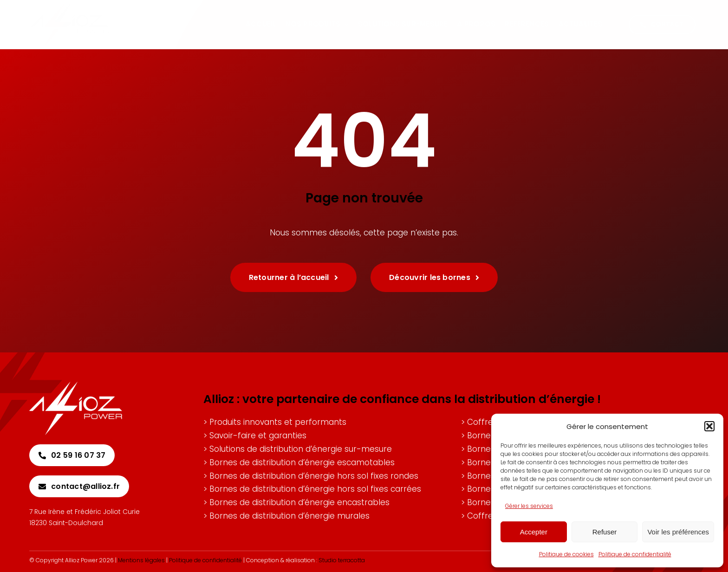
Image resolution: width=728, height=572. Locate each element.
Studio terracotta (342, 560)
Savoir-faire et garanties (258, 435)
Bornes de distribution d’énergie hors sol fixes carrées (315, 489)
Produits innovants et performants (278, 422)
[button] (709, 426)
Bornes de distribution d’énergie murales (289, 516)
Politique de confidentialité (635, 554)
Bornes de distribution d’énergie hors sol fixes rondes (314, 476)
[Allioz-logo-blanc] (76, 385)
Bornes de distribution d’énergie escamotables (302, 462)
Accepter (534, 532)
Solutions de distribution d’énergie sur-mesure (301, 449)
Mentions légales (141, 560)
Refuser (605, 532)
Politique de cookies (566, 554)
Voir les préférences (678, 532)
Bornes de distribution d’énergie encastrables (299, 502)
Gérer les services (529, 506)
